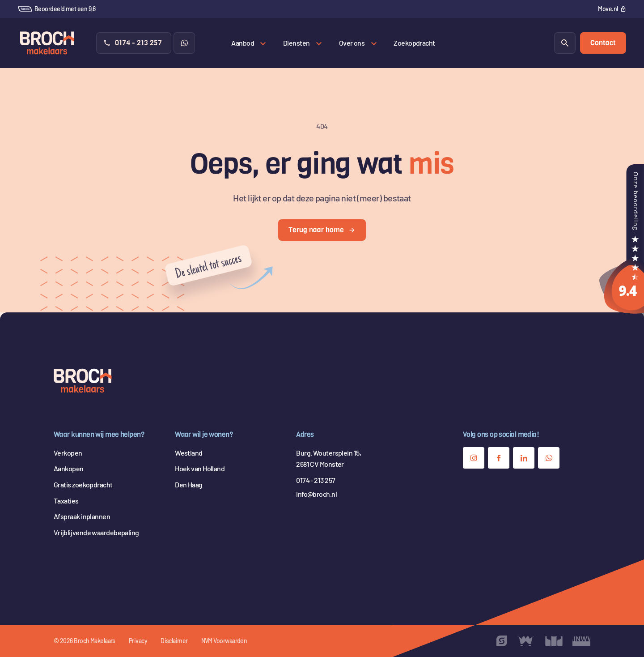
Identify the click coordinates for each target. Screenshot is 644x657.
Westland (189, 453)
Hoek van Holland (200, 468)
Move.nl (608, 9)
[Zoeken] (565, 43)
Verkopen (68, 453)
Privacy (138, 641)
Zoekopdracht (414, 43)
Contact (603, 43)
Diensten (297, 43)
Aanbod (243, 43)
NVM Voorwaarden (224, 641)
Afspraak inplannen (82, 516)
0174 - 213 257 (133, 43)
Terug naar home (322, 230)
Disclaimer (174, 641)
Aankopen (69, 468)
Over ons (352, 43)
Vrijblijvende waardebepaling (96, 532)
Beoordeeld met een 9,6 (57, 9)
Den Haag (189, 484)
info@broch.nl (316, 494)
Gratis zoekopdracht (83, 484)
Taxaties (66, 501)
